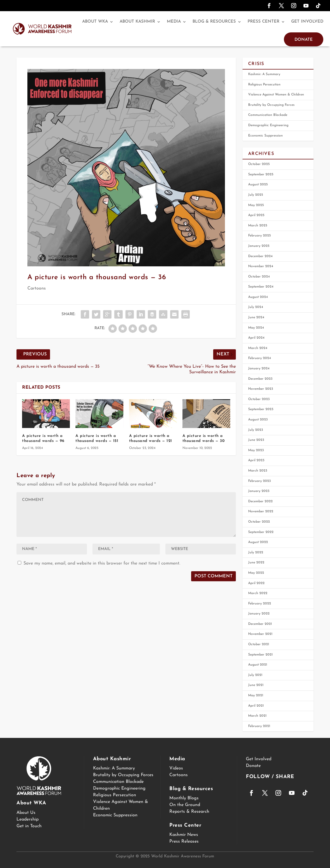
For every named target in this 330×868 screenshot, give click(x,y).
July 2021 (255, 675)
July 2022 (256, 553)
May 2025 (256, 205)
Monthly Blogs (184, 798)
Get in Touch (29, 826)
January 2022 (259, 614)
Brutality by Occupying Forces (271, 105)
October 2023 (259, 399)
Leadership (28, 819)
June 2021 (256, 685)
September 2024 (261, 287)
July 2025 (256, 195)
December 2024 (260, 256)
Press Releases (184, 841)
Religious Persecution (264, 85)
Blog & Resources (214, 22)
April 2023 (256, 460)
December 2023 (260, 379)
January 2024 (259, 369)
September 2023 (261, 409)
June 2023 (256, 440)
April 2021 (256, 706)
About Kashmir (137, 22)
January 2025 (259, 246)
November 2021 (260, 634)
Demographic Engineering (268, 125)
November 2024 (261, 266)
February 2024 (260, 358)
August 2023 (258, 420)
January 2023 (259, 491)
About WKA (95, 22)
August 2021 (258, 665)
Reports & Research (189, 812)
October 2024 (259, 277)
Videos (176, 768)
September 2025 (261, 174)
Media (174, 22)
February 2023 (259, 481)
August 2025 (258, 185)
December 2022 (260, 501)
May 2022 (256, 573)
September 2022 (261, 532)
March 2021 (257, 716)
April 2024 (256, 338)
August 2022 (258, 542)
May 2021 (256, 695)
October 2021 (259, 644)
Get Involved (307, 22)
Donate (304, 40)
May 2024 (256, 328)
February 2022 (260, 604)
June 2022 (256, 563)
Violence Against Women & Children (276, 95)
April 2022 (256, 583)
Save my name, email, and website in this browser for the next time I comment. (102, 563)
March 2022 (258, 593)
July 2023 (256, 430)
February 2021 (259, 726)
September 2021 (260, 655)
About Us (26, 813)
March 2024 (258, 348)
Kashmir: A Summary (264, 74)
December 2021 (260, 624)
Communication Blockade (268, 115)
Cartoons (37, 288)
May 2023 (256, 450)
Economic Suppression (265, 136)
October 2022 (259, 522)
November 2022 (261, 511)
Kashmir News (184, 835)
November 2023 (261, 389)
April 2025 (256, 215)
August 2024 (258, 297)
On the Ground (185, 805)
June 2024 (256, 317)
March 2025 (258, 226)
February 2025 (259, 236)
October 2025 (259, 164)
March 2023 (258, 471)
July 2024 (256, 307)
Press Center (263, 22)
